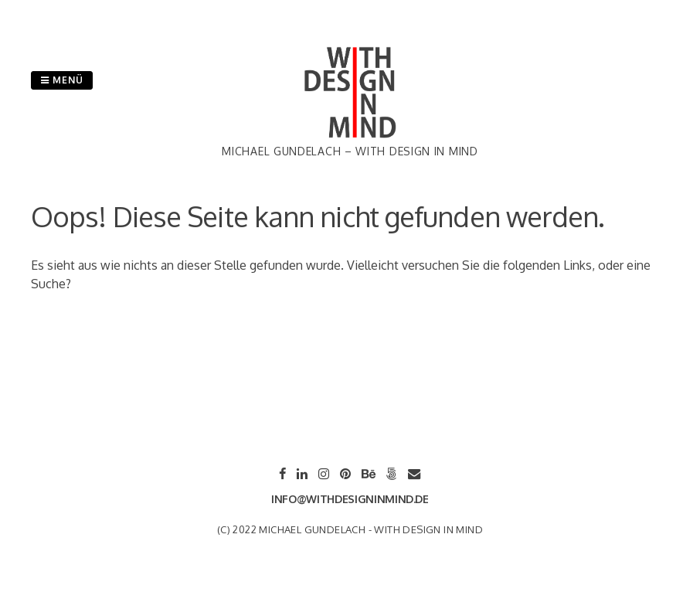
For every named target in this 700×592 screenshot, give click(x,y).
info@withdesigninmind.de (350, 499)
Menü (62, 80)
